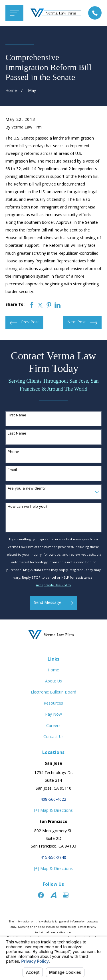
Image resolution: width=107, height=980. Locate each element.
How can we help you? (28, 507)
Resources (53, 704)
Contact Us (53, 737)
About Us (53, 682)
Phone (13, 452)
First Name (17, 416)
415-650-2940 (53, 858)
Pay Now (53, 715)
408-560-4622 (53, 800)
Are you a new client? (27, 489)
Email (12, 470)
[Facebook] (41, 895)
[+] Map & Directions (53, 811)
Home (53, 671)
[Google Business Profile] (66, 895)
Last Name (17, 434)
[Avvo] (53, 895)
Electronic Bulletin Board (53, 693)
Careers (53, 726)
